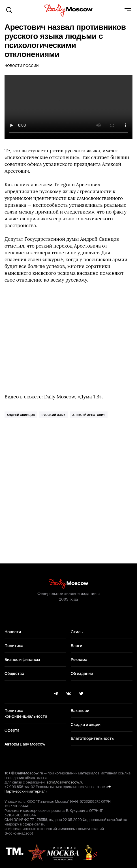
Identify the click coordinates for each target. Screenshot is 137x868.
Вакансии (80, 710)
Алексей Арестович (89, 415)
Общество (14, 673)
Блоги (77, 646)
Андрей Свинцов (21, 415)
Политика (14, 646)
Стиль (77, 632)
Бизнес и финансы (22, 659)
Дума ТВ (90, 397)
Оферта (12, 730)
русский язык (53, 415)
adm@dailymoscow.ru (65, 782)
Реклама (79, 659)
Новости (13, 632)
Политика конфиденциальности (26, 713)
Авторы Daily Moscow (25, 744)
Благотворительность (92, 738)
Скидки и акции (86, 724)
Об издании (82, 673)
